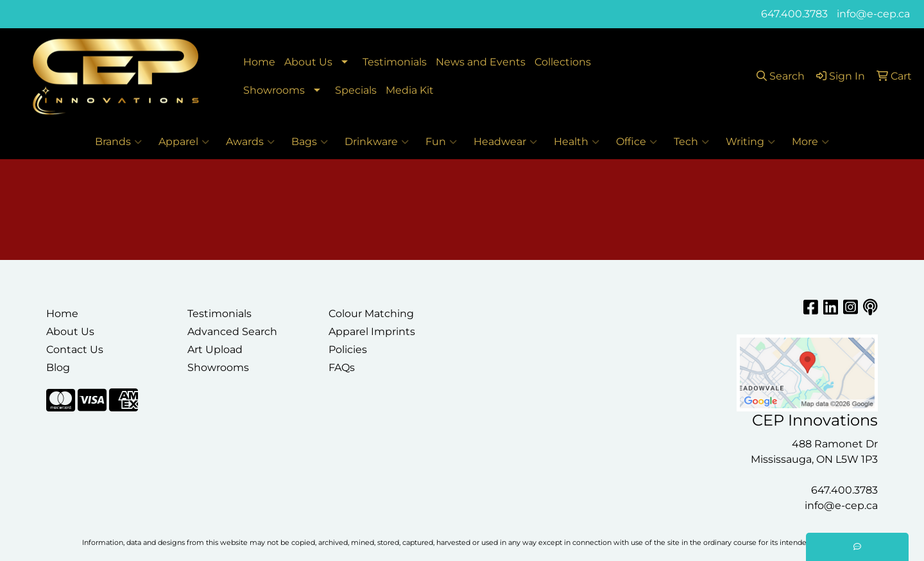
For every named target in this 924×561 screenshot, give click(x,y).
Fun (441, 142)
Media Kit (410, 90)
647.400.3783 (794, 14)
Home (259, 62)
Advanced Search (232, 332)
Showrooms (274, 90)
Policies (348, 350)
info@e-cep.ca (873, 14)
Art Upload (215, 350)
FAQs (342, 367)
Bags (310, 142)
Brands (118, 142)
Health (577, 142)
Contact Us (75, 350)
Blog (58, 367)
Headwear (505, 142)
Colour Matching (371, 314)
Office (637, 142)
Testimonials (395, 62)
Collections (563, 62)
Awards (250, 142)
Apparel (184, 142)
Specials (356, 90)
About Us (308, 62)
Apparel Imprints (372, 332)
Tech (691, 142)
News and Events (481, 62)
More (810, 142)
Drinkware (377, 142)
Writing (750, 142)
